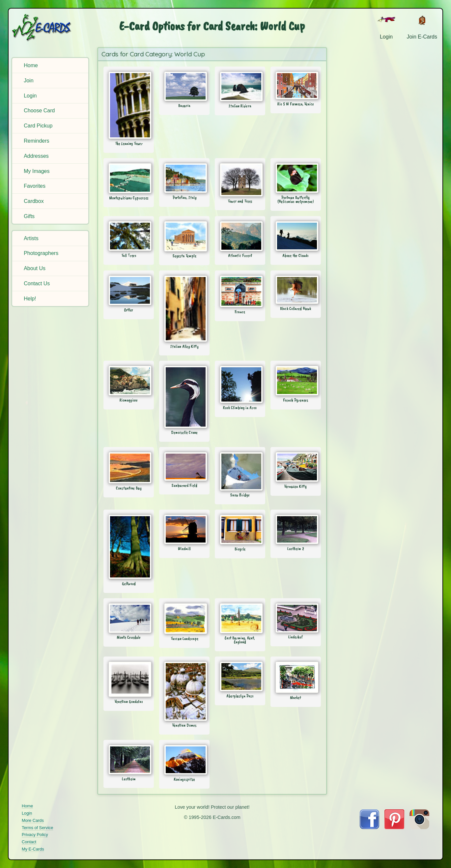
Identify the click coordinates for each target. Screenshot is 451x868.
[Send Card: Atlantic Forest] (240, 236)
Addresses (36, 156)
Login (30, 96)
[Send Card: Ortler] (129, 290)
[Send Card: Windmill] (184, 529)
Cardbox (34, 201)
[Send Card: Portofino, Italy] (184, 178)
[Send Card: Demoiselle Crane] (184, 397)
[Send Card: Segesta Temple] (184, 236)
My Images (37, 171)
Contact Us (37, 283)
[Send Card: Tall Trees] (129, 236)
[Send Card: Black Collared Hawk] (296, 290)
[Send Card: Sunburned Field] (184, 466)
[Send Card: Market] (296, 677)
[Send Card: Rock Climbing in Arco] (240, 384)
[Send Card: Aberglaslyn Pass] (240, 676)
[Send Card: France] (240, 291)
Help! (30, 299)
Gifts (29, 216)
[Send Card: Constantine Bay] (129, 468)
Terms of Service (37, 828)
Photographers (41, 253)
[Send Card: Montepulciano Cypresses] (129, 178)
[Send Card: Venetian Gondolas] (129, 679)
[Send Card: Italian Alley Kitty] (184, 309)
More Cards (33, 820)
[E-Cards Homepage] (51, 28)
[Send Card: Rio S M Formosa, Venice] (296, 85)
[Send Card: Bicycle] (240, 530)
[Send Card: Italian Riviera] (240, 86)
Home (31, 65)
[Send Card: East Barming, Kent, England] (240, 618)
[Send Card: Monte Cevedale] (129, 618)
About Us (35, 268)
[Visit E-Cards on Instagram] (419, 827)
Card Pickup (38, 126)
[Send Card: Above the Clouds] (296, 236)
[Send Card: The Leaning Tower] (129, 105)
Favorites (35, 186)
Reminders (36, 141)
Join (28, 81)
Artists (31, 238)
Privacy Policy (35, 835)
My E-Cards (33, 849)
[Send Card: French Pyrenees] (296, 381)
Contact (29, 842)
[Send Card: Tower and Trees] (240, 180)
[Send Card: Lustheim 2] (296, 529)
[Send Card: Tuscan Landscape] (184, 619)
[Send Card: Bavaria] (184, 86)
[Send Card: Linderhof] (296, 618)
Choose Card (39, 111)
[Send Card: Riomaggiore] (129, 381)
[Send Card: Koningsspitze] (184, 760)
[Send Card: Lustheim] (129, 760)
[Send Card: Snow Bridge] (240, 471)
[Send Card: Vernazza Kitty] (296, 467)
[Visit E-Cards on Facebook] (369, 827)
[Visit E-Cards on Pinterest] (394, 827)
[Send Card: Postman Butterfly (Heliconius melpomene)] (296, 178)
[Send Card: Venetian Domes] (184, 691)
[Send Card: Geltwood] (129, 547)
